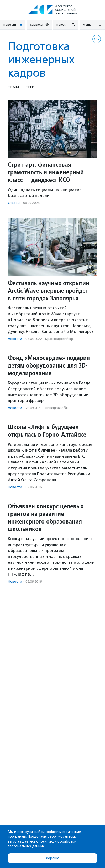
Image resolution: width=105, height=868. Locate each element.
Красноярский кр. (60, 339)
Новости (15, 339)
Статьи (14, 203)
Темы (13, 87)
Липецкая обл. (57, 408)
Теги (30, 87)
